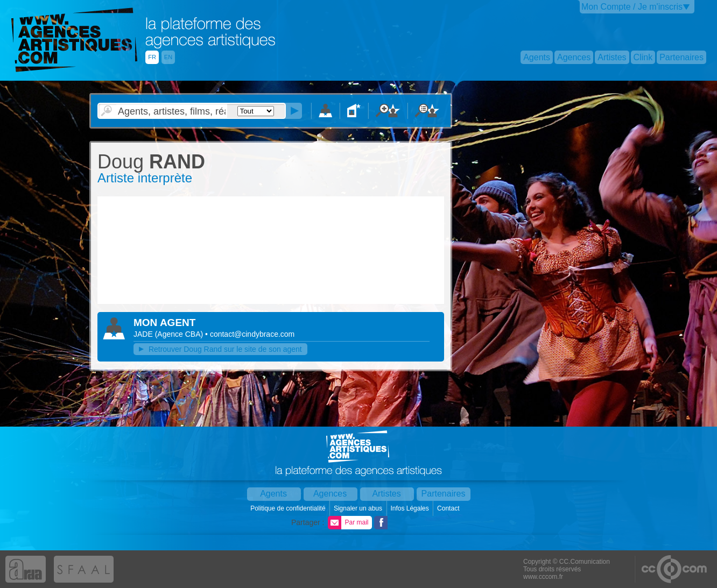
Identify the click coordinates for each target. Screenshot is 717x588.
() (180, 334)
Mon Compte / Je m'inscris (632, 7)
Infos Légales (410, 508)
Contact (449, 508)
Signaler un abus (359, 508)
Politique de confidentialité (289, 508)
